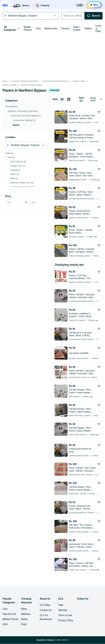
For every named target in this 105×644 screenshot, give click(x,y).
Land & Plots (98, 28)
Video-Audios (77, 28)
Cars (38, 28)
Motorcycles (51, 28)
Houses (65, 28)
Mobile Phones (28, 28)
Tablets (88, 28)
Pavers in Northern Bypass (31, 85)
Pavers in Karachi (9, 85)
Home (5, 81)
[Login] (80, 5)
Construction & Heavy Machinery (55, 81)
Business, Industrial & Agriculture (25, 81)
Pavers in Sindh (79, 81)
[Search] (93, 16)
